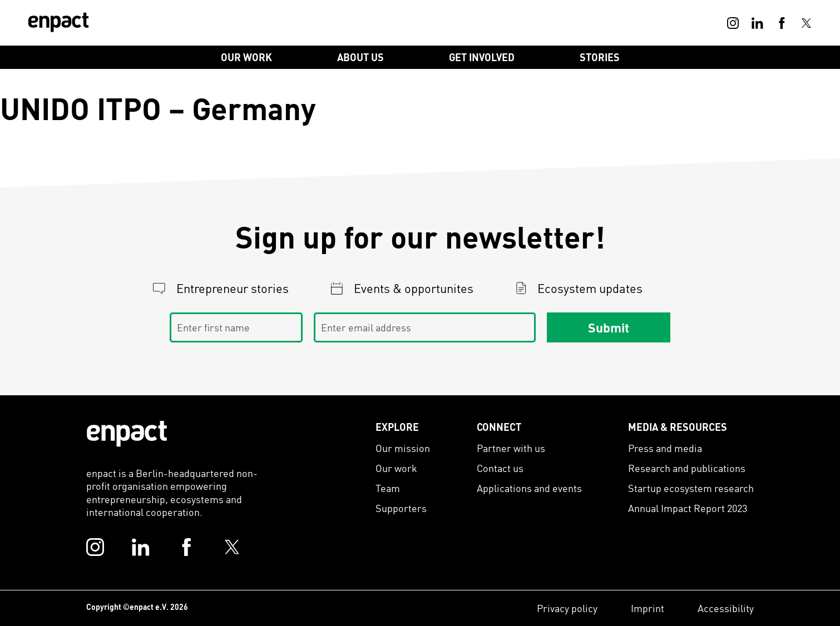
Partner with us (511, 448)
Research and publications (687, 468)
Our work (396, 468)
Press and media (665, 448)
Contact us (500, 468)
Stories (600, 57)
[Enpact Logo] (127, 434)
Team (388, 488)
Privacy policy (567, 608)
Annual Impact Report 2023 (688, 508)
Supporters (401, 508)
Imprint (648, 608)
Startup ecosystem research (691, 488)
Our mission (403, 448)
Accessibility (726, 608)
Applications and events (529, 488)
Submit (609, 327)
